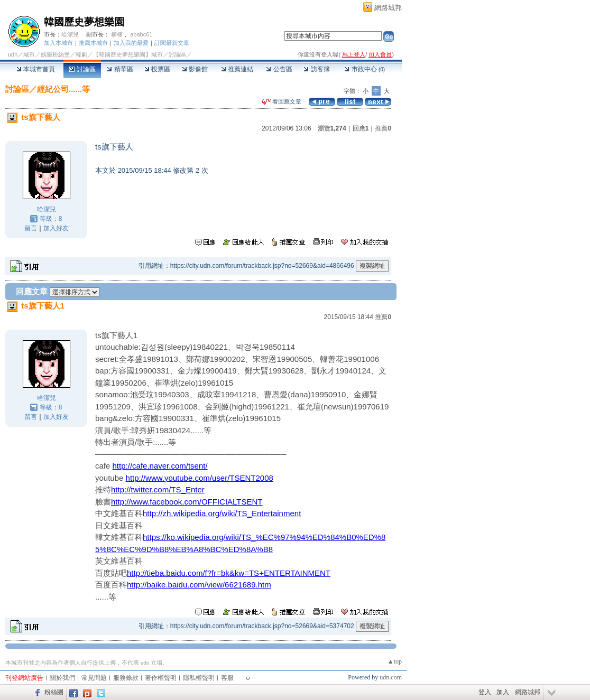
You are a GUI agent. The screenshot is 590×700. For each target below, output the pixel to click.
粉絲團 (54, 692)
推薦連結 (237, 69)
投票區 (157, 69)
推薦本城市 (93, 43)
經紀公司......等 (63, 89)
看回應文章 (282, 101)
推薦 (383, 128)
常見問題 (94, 678)
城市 (29, 54)
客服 (227, 678)
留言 (31, 228)
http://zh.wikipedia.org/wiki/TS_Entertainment (222, 513)
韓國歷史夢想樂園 (84, 22)
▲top (395, 661)
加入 (503, 692)
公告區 (279, 69)
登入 (485, 692)
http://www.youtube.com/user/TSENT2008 (200, 478)
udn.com (391, 677)
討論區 (82, 69)
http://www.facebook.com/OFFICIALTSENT (187, 502)
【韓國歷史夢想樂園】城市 (128, 54)
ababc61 (141, 34)
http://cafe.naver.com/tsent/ (160, 466)
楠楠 (117, 34)
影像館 (195, 69)
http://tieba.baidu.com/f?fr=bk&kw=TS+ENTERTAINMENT (229, 573)
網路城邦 (388, 8)
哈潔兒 (70, 34)
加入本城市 (58, 43)
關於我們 (62, 678)
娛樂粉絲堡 (55, 54)
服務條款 (126, 678)
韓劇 (81, 54)
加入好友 (56, 228)
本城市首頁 (36, 69)
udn (13, 54)
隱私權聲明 (199, 678)
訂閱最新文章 (172, 43)
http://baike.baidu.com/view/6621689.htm (199, 585)
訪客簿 (316, 69)
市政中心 (365, 69)
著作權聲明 (161, 678)
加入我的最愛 (131, 43)
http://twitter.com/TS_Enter (158, 489)
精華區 (120, 69)
